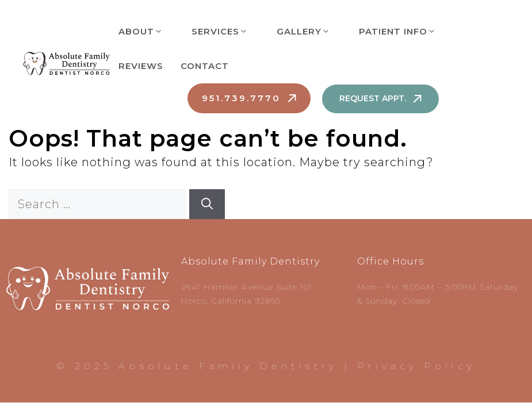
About (146, 32)
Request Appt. (373, 98)
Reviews (141, 66)
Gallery (309, 32)
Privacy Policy (416, 366)
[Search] (207, 204)
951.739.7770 (241, 98)
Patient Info (403, 32)
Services (225, 32)
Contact (205, 66)
